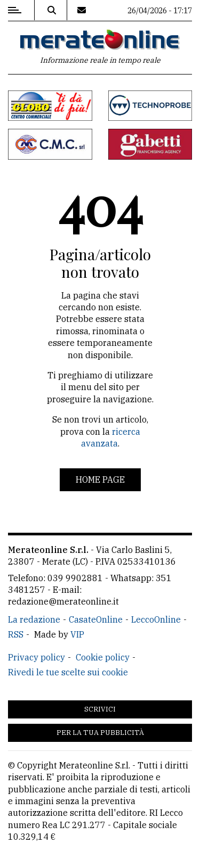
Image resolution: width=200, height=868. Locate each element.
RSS (16, 634)
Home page (100, 480)
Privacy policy (37, 657)
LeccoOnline (156, 619)
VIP (77, 634)
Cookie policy (103, 657)
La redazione (34, 619)
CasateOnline (96, 619)
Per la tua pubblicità (100, 733)
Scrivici (100, 709)
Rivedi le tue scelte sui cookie (68, 672)
